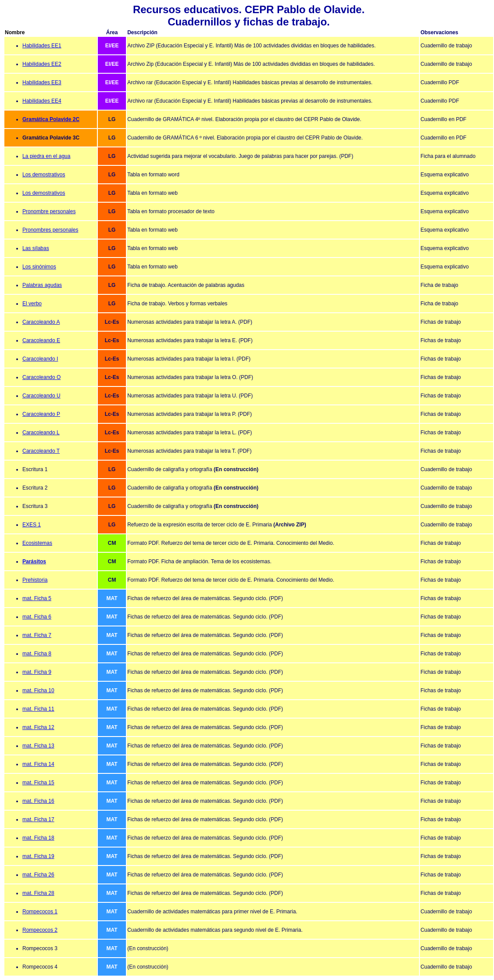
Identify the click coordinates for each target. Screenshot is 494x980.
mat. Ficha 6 (37, 617)
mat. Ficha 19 (38, 856)
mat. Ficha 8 (37, 654)
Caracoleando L (41, 433)
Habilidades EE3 (42, 82)
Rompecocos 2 (40, 930)
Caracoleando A (41, 322)
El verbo (32, 304)
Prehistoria (35, 580)
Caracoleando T (41, 451)
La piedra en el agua (46, 156)
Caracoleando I (40, 359)
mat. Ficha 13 (38, 746)
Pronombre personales (49, 211)
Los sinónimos (39, 267)
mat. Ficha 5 (37, 598)
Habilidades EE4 (42, 101)
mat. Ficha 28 (38, 893)
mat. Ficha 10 (38, 690)
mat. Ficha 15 (38, 783)
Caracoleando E (41, 340)
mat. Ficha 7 (37, 635)
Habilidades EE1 (42, 46)
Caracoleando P (41, 414)
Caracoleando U (41, 396)
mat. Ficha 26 (38, 875)
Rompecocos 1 (40, 912)
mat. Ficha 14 (38, 764)
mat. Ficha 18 (38, 838)
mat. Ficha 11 (38, 709)
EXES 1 (32, 525)
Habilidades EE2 (42, 64)
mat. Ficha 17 (38, 819)
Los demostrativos (44, 175)
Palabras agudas (42, 285)
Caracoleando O (41, 377)
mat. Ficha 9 (37, 672)
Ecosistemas (37, 543)
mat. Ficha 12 (38, 727)
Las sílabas (36, 248)
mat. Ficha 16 (38, 801)
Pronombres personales (50, 230)
